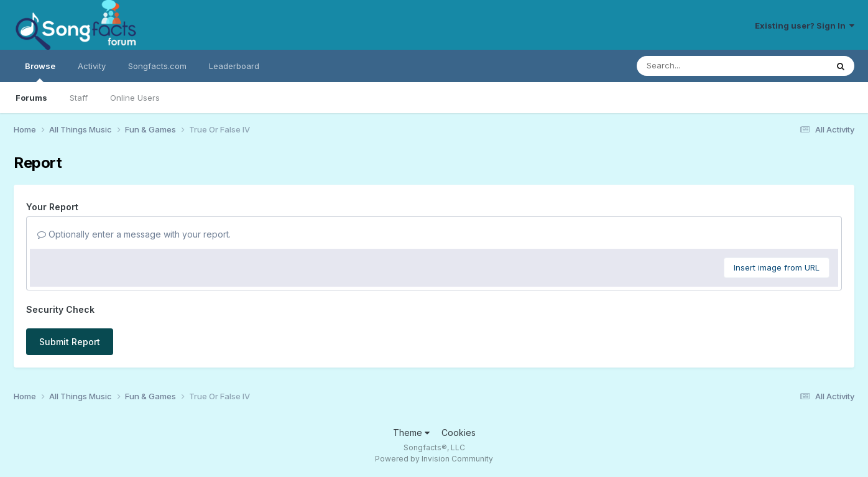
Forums (31, 98)
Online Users (135, 98)
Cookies (459, 433)
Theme (411, 433)
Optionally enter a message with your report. (134, 234)
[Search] (698, 66)
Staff (79, 98)
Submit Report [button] (70, 342)
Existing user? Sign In (805, 25)
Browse (40, 72)
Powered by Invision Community (434, 459)
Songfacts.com (157, 66)
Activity (92, 66)
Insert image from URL (777, 267)
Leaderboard (234, 66)
